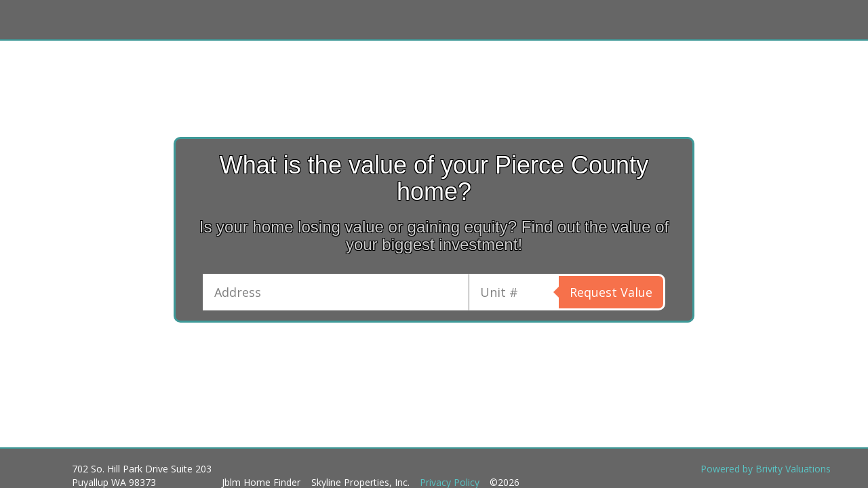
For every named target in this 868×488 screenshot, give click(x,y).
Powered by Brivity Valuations (766, 469)
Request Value (611, 292)
